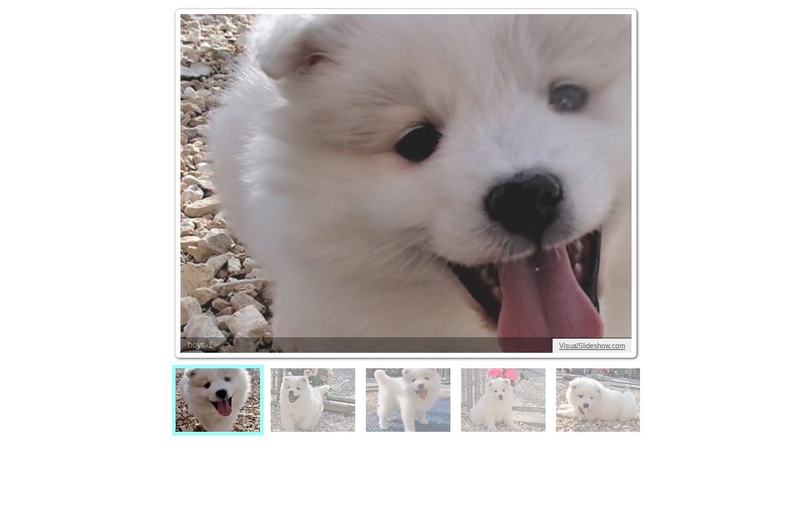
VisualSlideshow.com (592, 346)
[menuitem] (218, 400)
